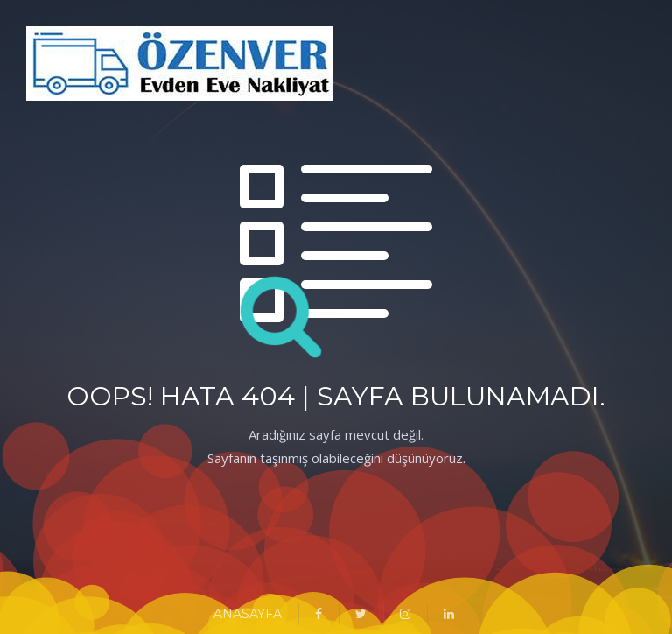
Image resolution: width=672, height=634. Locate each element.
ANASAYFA (248, 614)
